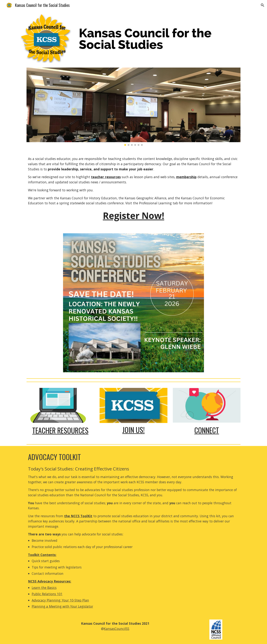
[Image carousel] (133, 107)
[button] (263, 5)
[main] (133, 190)
